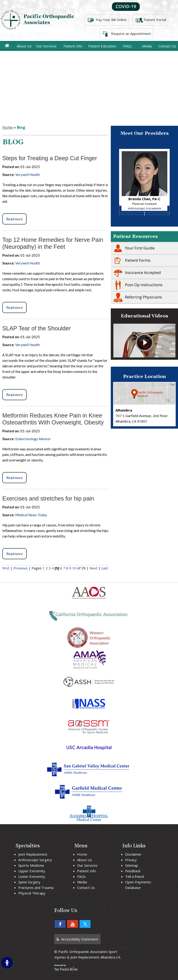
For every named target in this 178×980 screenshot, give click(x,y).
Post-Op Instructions (137, 285)
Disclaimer (133, 854)
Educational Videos (145, 316)
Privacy (131, 860)
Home (8, 127)
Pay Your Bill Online (107, 20)
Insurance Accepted (136, 273)
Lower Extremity (32, 876)
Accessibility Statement (80, 939)
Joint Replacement (33, 854)
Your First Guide (133, 248)
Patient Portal (150, 20)
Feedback (133, 871)
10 (74, 568)
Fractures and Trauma (36, 888)
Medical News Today (31, 515)
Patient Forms (131, 261)
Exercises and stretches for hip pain (48, 498)
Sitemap (132, 865)
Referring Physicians (137, 297)
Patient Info (73, 46)
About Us (24, 46)
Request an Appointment (126, 34)
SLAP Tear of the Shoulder (37, 328)
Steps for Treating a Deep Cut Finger (50, 158)
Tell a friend (135, 876)
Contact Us (167, 46)
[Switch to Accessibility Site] (7, 963)
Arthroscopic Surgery (35, 860)
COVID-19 (126, 6)
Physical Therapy (32, 893)
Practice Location (145, 377)
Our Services (46, 46)
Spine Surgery (29, 882)
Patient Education (102, 46)
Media (147, 46)
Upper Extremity (32, 871)
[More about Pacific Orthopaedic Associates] (37, 20)
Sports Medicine (31, 865)
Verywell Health (28, 175)
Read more (14, 219)
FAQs (127, 46)
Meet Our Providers (145, 133)
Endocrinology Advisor (33, 439)
